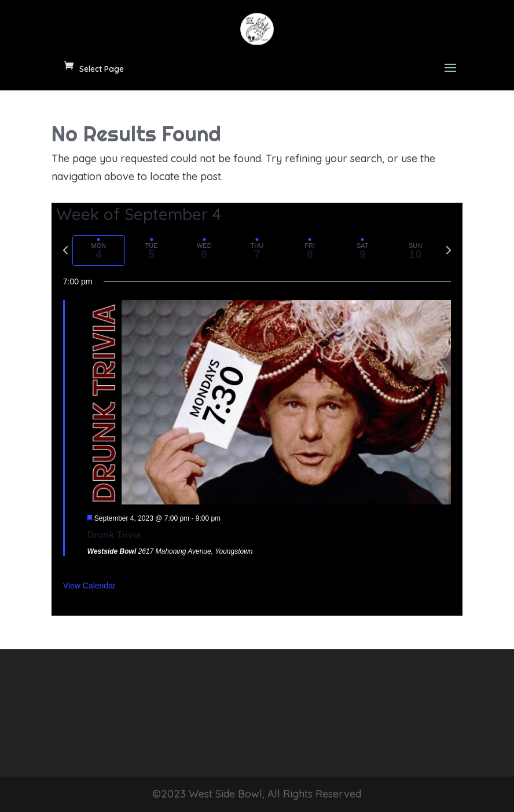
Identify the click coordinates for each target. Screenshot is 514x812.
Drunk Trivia (114, 535)
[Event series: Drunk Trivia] (226, 518)
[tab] (99, 250)
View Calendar (89, 586)
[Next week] (449, 250)
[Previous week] (65, 250)
